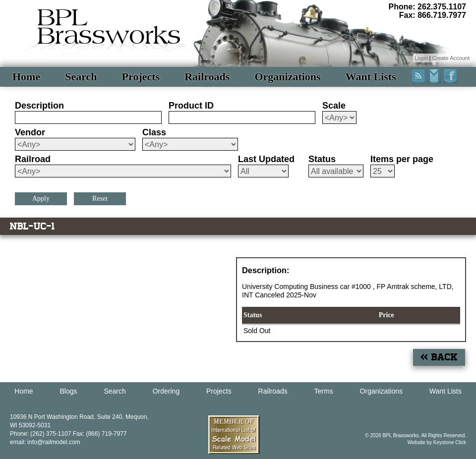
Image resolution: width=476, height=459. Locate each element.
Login (421, 58)
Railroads (207, 77)
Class (154, 132)
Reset (100, 199)
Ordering (166, 391)
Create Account (451, 58)
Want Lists (371, 77)
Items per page (402, 159)
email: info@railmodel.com (45, 442)
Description (39, 106)
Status (322, 159)
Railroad (33, 159)
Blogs (69, 391)
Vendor (30, 132)
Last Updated (266, 159)
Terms (324, 391)
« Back (439, 357)
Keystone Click (450, 442)
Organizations (287, 77)
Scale (334, 106)
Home (26, 77)
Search (81, 77)
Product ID (191, 106)
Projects (141, 77)
